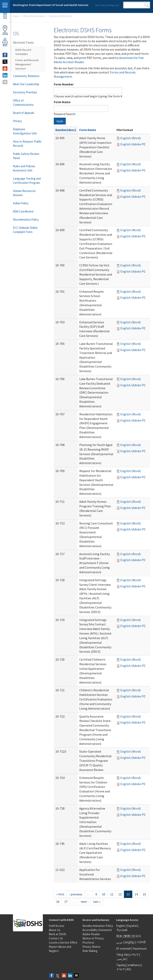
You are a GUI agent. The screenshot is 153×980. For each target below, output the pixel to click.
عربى (120, 942)
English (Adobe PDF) (134, 144)
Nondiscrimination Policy (98, 926)
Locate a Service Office (63, 942)
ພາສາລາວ (134, 965)
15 (144, 894)
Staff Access (56, 926)
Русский (122, 930)
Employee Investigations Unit (25, 131)
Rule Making (90, 951)
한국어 (137, 936)
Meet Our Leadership (26, 84)
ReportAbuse (5, 42)
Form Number (64, 84)
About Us (55, 930)
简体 (119, 936)
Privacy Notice (91, 947)
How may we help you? (107, 5)
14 (136, 894)
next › (84, 902)
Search (147, 5)
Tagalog (121, 965)
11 (112, 894)
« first (60, 894)
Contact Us (56, 938)
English (121, 926)
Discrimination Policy (26, 220)
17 (66, 902)
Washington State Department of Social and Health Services (51, 5)
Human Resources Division (24, 193)
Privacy (17, 121)
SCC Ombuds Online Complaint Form (25, 230)
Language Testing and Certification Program (27, 181)
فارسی (121, 959)
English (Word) (130, 138)
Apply (60, 121)
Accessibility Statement (97, 930)
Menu (5, 16)
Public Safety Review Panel (26, 156)
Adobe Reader (91, 934)
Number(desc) (66, 130)
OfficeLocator (5, 30)
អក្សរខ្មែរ (130, 942)
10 (104, 894)
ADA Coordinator (23, 211)
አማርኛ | (135, 955)
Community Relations (26, 76)
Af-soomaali (123, 948)
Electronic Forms (23, 43)
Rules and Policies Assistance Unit (24, 168)
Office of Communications (23, 103)
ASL (129, 969)
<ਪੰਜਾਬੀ (141, 942)
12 (120, 894)
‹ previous (76, 894)
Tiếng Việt (122, 955)
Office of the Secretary (34, 16)
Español (132, 926)
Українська (140, 948)
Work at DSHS (57, 934)
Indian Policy (21, 203)
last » (97, 902)
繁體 (127, 936)
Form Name (62, 102)
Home (16, 16)
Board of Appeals (24, 113)
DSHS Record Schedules (23, 52)
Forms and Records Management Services (27, 64)
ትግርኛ (121, 969)
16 (58, 902)
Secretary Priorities (25, 92)
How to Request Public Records (27, 144)
